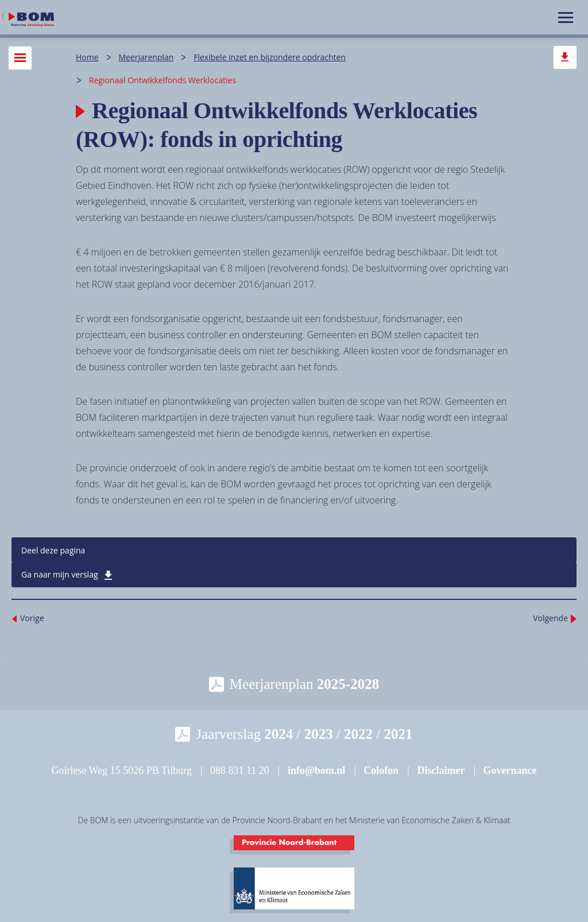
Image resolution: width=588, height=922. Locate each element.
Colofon (381, 770)
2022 (358, 734)
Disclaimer (441, 770)
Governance (510, 770)
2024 (278, 734)
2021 (399, 734)
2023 (319, 734)
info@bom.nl (316, 770)
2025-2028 (348, 684)
